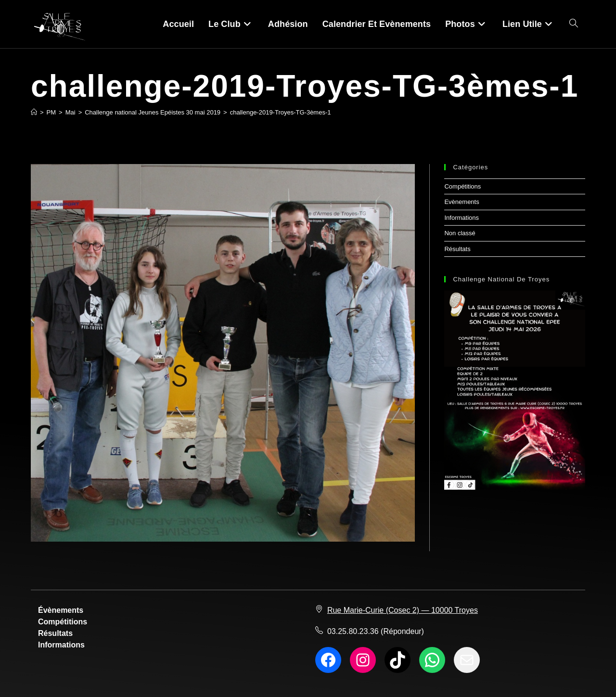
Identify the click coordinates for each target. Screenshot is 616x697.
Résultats (457, 249)
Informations (462, 218)
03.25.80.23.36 (353, 631)
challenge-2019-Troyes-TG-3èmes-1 (281, 112)
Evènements (462, 202)
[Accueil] (34, 112)
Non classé (460, 233)
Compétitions (462, 186)
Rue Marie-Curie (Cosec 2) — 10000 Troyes (403, 610)
